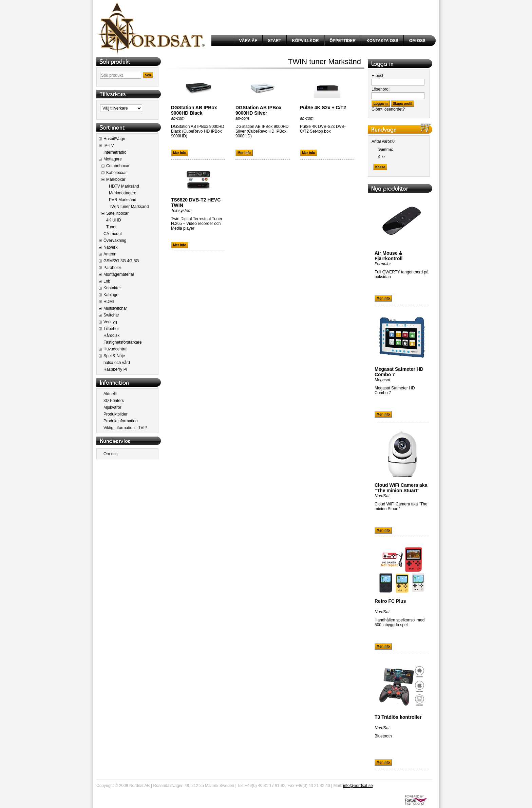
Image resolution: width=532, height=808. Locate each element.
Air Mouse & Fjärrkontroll (388, 256)
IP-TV (109, 146)
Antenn (110, 254)
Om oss (110, 454)
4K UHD (114, 220)
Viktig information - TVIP (125, 428)
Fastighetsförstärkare (123, 342)
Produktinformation (121, 421)
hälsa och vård (117, 363)
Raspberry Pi (115, 369)
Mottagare (113, 159)
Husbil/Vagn (114, 139)
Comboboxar (118, 166)
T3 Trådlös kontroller (398, 717)
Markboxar (116, 179)
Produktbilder (116, 414)
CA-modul (112, 234)
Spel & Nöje (114, 356)
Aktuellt (110, 394)
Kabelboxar (117, 173)
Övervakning (115, 241)
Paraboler (112, 268)
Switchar (111, 315)
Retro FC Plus (390, 601)
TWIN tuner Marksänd (129, 207)
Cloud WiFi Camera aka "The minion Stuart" (401, 488)
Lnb (107, 281)
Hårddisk (111, 335)
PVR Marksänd (123, 200)
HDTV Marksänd (124, 186)
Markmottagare (123, 193)
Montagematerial (119, 274)
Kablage (111, 295)
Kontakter (112, 288)
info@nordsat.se (358, 786)
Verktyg (110, 322)
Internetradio (115, 152)
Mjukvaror (112, 407)
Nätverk (110, 247)
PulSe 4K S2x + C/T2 (323, 108)
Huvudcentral (116, 349)
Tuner (111, 227)
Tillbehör (111, 329)
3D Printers (114, 401)
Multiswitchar (115, 308)
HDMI (109, 302)
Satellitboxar (117, 213)
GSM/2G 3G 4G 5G (121, 261)
